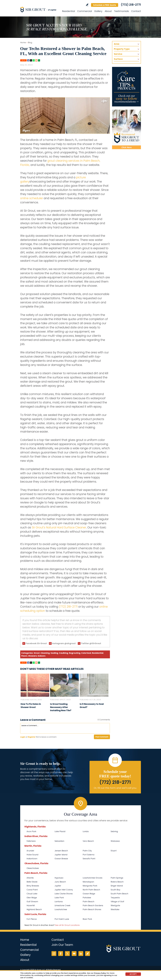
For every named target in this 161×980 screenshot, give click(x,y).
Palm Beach (88, 902)
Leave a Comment (33, 720)
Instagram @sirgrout (64, 643)
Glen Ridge (32, 898)
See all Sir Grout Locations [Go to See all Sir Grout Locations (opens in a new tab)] (67, 925)
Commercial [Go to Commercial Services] (85, 11)
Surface (118, 59)
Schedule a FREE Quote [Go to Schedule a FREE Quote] (105, 5)
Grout (37, 653)
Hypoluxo (59, 878)
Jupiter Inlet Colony (64, 890)
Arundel (30, 851)
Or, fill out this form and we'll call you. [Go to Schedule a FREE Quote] (115, 788)
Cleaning (45, 653)
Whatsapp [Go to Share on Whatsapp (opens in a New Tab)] (34, 60)
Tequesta (115, 898)
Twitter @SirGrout (91, 643)
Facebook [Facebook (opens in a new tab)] (61, 954)
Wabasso (115, 841)
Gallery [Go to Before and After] (98, 11)
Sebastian (59, 841)
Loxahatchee (61, 909)
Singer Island (117, 886)
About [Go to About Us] (108, 11)
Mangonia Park (90, 886)
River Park (87, 919)
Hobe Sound (32, 855)
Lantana (59, 902)
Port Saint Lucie (62, 919)
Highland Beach (34, 909)
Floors (24, 656)
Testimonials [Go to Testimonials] (121, 11)
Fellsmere (31, 841)
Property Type (122, 49)
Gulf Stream (32, 902)
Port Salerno (89, 855)
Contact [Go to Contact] (136, 11)
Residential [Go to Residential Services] (68, 11)
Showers (33, 656)
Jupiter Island (61, 855)
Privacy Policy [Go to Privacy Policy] (100, 973)
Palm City (87, 851)
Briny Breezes (33, 886)
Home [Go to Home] (23, 42)
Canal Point (32, 890)
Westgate (115, 905)
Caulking (64, 653)
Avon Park (31, 831)
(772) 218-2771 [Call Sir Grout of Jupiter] (131, 5)
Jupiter (58, 886)
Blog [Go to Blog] (30, 42)
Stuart (114, 851)
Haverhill (31, 905)
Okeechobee (33, 868)
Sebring (114, 831)
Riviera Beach (117, 882)
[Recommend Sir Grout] (126, 129)
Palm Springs (117, 878)
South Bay (115, 890)
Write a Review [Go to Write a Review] (87, 5)
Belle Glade (32, 882)
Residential (98, 653)
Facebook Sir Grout (36, 643)
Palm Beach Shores (92, 909)
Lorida (86, 831)
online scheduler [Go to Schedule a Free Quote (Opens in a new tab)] (32, 198)
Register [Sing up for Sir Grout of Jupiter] (32, 737)
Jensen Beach (61, 851)
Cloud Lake (32, 894)
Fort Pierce (32, 919)
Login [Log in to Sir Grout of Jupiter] (23, 737)
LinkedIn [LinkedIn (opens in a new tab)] (81, 954)
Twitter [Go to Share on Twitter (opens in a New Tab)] (31, 60)
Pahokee (87, 898)
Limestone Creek (62, 905)
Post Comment (102, 737)
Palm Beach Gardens (93, 905)
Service (118, 54)
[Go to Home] (39, 9)
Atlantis (30, 878)
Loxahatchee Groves (93, 878)
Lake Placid (60, 831)
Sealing (54, 653)
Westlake (115, 909)
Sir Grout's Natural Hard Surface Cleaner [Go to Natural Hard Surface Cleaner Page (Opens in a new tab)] (59, 527)
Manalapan (88, 882)
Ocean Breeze (61, 859)
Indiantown (32, 859)
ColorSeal (86, 653)
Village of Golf (117, 902)
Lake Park (59, 898)
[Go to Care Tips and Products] (126, 87)
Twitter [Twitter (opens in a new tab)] (67, 954)
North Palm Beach (91, 890)
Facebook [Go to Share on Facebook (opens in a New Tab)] (28, 60)
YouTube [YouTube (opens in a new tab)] (74, 954)
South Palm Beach (119, 894)
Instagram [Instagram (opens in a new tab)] (54, 954)
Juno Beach (60, 882)
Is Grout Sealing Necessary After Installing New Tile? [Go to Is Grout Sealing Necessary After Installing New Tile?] (61, 707)
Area (117, 44)
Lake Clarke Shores (64, 894)
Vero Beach (88, 841)
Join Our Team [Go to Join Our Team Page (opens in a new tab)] (62, 945)
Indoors (42, 656)
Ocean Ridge (89, 894)
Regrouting (75, 653)
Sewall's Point (89, 859)
